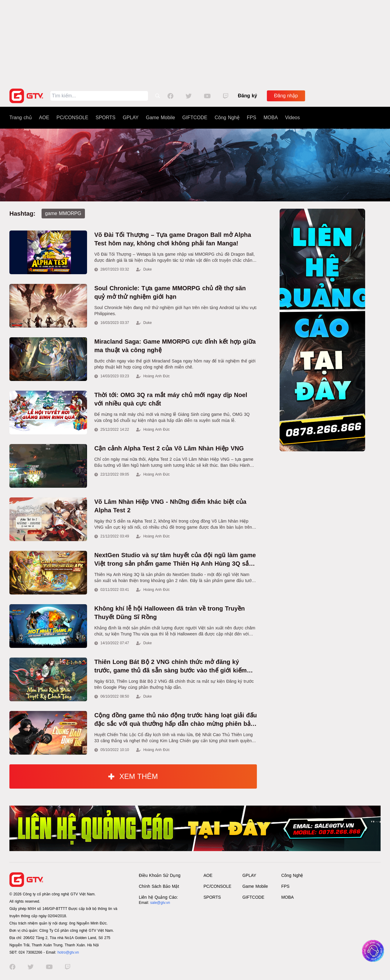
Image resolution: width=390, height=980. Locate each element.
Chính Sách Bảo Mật (159, 886)
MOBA (271, 118)
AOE (44, 118)
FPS (252, 118)
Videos (292, 118)
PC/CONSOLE (72, 118)
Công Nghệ (227, 118)
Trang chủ (21, 118)
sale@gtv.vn (160, 903)
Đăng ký (248, 96)
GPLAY (131, 118)
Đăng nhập (286, 96)
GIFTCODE (195, 118)
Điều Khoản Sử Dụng (160, 875)
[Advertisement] (195, 42)
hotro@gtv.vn (68, 952)
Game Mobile (160, 118)
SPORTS (106, 118)
